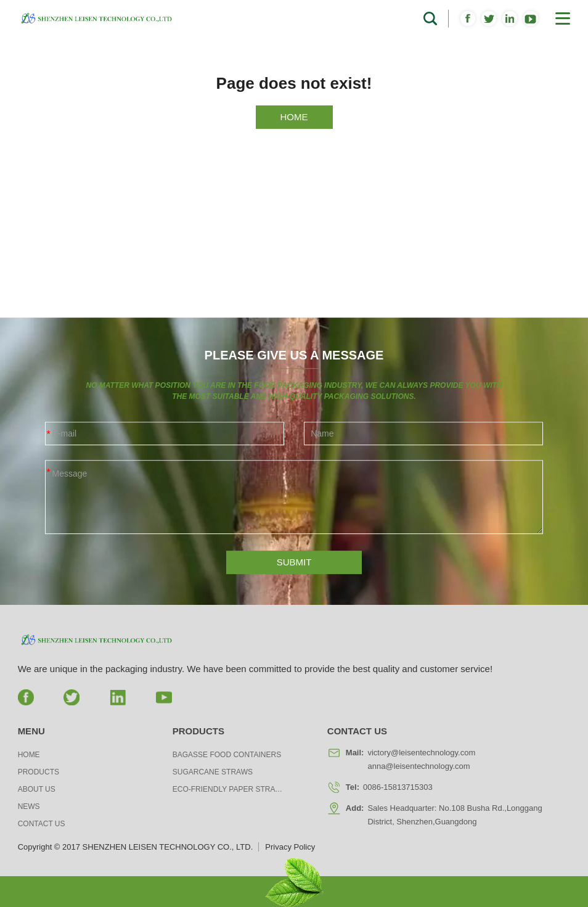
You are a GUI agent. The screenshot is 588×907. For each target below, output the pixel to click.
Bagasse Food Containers (227, 755)
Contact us (42, 824)
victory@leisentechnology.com (421, 753)
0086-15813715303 (398, 787)
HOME (294, 117)
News (29, 806)
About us (37, 789)
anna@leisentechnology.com (419, 766)
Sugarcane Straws (213, 772)
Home (29, 755)
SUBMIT (294, 569)
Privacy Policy (290, 847)
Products (39, 772)
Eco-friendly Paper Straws (228, 789)
